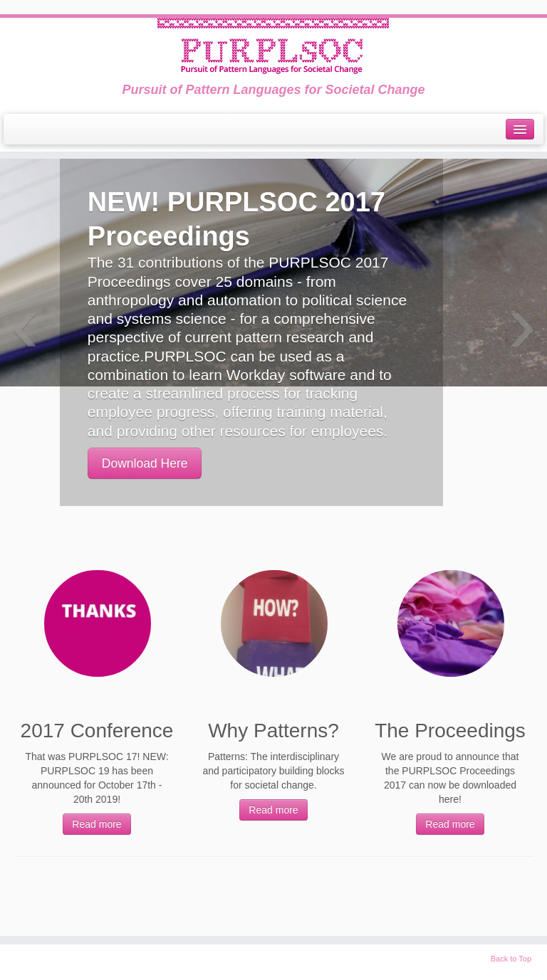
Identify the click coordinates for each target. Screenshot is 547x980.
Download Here (145, 463)
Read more (97, 824)
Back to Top (511, 959)
